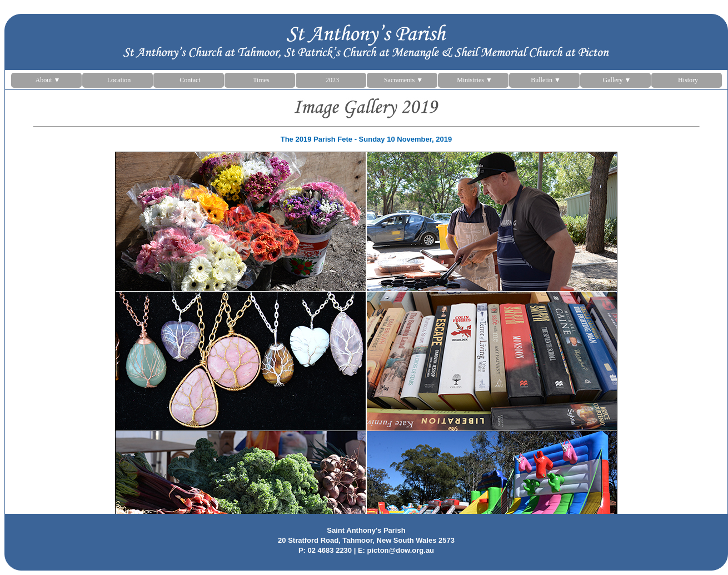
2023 (332, 80)
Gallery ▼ (617, 80)
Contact (190, 80)
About (48, 80)
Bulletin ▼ (546, 80)
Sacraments (403, 80)
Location (119, 80)
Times (261, 80)
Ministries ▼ (475, 80)
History (688, 80)
